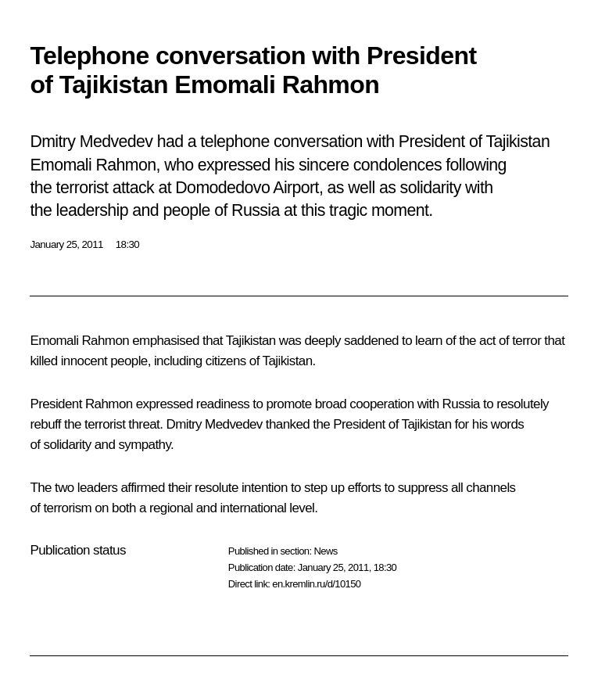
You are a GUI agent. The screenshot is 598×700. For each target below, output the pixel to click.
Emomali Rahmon (79, 341)
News (325, 551)
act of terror (510, 341)
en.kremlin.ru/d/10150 (316, 584)
